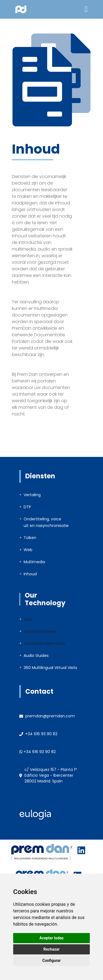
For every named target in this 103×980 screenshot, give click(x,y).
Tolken (30, 538)
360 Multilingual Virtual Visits (50, 668)
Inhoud (30, 574)
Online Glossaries (40, 631)
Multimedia (34, 562)
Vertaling (32, 495)
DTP (27, 507)
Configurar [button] (51, 960)
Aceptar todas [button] (52, 938)
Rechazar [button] (51, 949)
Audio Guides (36, 656)
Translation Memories (44, 643)
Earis (28, 619)
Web (28, 550)
